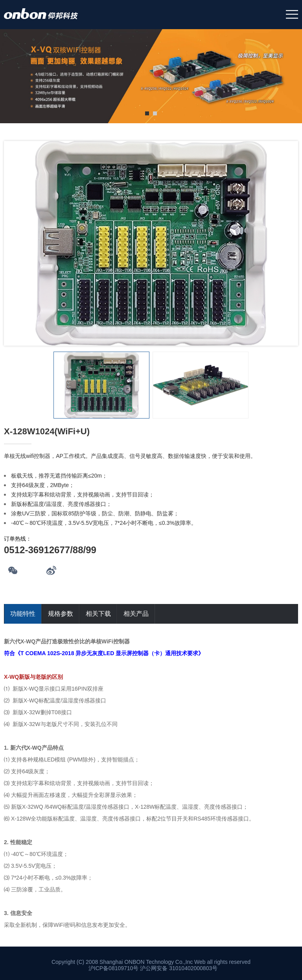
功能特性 (23, 614)
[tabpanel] (151, 76)
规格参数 (61, 614)
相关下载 (98, 614)
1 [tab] (147, 113)
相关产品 (136, 614)
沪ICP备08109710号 (114, 968)
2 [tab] (155, 113)
